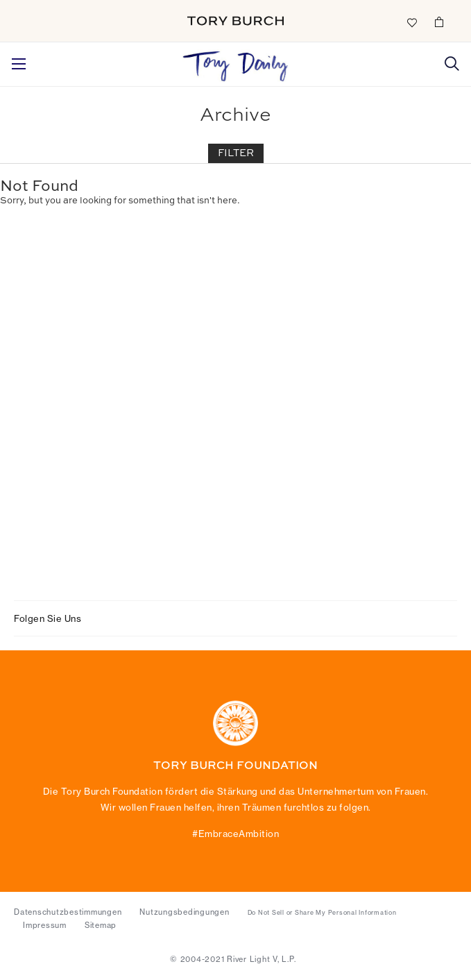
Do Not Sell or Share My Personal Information (322, 913)
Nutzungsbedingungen (184, 912)
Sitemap (101, 925)
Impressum (45, 925)
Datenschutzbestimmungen (68, 912)
